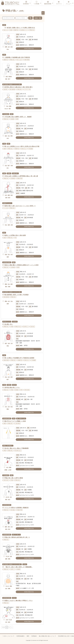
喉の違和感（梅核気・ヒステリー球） (12, 84)
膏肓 (12, 136)
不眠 (4, 55)
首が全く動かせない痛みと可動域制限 (16, 448)
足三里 (7, 497)
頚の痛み (13, 510)
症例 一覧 (38, 18)
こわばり (15, 322)
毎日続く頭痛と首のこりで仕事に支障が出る (21, 28)
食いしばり (20, 60)
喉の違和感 (12, 89)
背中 (21, 390)
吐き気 (14, 385)
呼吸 (12, 327)
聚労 (6, 287)
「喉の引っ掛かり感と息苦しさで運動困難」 (19, 567)
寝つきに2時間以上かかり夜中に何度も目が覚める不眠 (22, 146)
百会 (8, 49)
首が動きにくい (24, 30)
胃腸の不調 (20, 178)
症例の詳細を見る (29, 49)
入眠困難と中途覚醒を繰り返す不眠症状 (17, 57)
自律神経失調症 (7, 262)
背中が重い (27, 390)
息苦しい (13, 569)
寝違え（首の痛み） (8, 446)
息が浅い (33, 327)
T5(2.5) (6, 109)
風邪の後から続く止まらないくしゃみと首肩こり (20, 206)
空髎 (6, 47)
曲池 (6, 529)
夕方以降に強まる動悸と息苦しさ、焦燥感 (18, 117)
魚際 (9, 225)
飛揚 (9, 287)
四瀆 (6, 198)
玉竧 (9, 343)
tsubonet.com (36, 640)
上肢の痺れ (18, 423)
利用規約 (34, 636)
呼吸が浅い (32, 30)
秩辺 (12, 195)
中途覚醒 (31, 149)
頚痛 (4, 173)
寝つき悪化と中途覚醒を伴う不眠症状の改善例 (19, 358)
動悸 (12, 114)
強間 (8, 257)
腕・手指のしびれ (21, 418)
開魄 (10, 106)
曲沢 (9, 499)
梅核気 (19, 569)
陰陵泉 (10, 77)
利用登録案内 (21, 636)
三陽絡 (6, 470)
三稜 (7, 620)
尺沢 (6, 407)
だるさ (25, 564)
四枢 (9, 527)
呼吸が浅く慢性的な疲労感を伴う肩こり (17, 537)
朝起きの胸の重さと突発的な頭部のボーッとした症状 (21, 265)
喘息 (4, 233)
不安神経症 (6, 114)
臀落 (8, 409)
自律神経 (13, 178)
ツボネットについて (8, 636)
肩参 (6, 79)
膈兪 (11, 586)
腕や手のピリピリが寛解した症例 (15, 421)
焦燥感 (12, 119)
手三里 (7, 556)
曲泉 (12, 47)
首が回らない (18, 451)
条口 (8, 168)
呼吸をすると (18, 327)
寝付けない (24, 149)
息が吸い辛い (9, 324)
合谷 (9, 47)
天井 (12, 343)
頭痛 (4, 25)
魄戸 (9, 79)
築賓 (9, 195)
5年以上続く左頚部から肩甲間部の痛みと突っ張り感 (21, 176)
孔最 (11, 556)
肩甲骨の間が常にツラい (12, 388)
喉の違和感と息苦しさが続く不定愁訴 (16, 295)
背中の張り (6, 480)
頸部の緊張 (27, 60)
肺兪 (8, 346)
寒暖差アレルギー (7, 203)
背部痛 (9, 173)
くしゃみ (6, 208)
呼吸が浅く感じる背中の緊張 (14, 478)
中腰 (12, 166)
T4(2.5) (7, 586)
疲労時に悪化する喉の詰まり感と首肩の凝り (19, 87)
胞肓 (9, 198)
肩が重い (6, 89)
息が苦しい (26, 327)
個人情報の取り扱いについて (48, 636)
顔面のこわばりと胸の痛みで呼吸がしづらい (19, 601)
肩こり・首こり (16, 535)
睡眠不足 (16, 30)
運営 (28, 636)
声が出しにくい (7, 322)
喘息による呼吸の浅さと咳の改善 (15, 235)
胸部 (18, 267)
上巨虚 (10, 470)
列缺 (6, 254)
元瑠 (12, 225)
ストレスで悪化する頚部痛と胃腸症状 (16, 508)
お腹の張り (15, 173)
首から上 (6, 30)
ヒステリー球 (27, 89)
